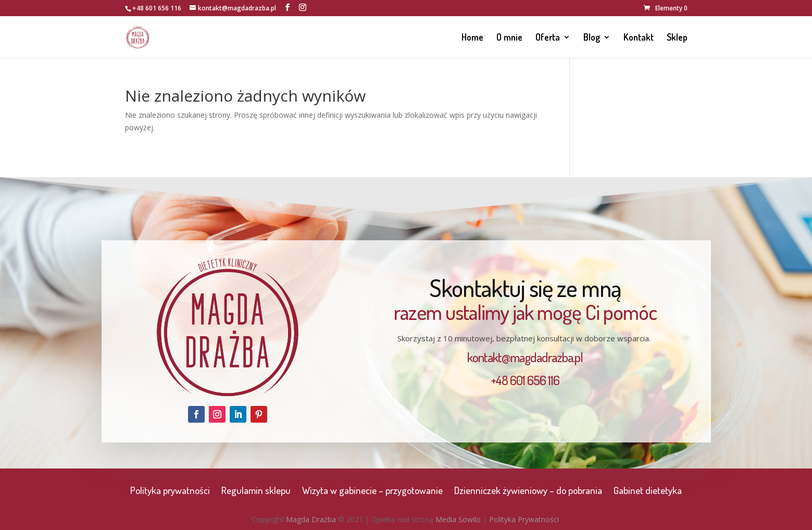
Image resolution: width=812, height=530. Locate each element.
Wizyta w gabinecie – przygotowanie (372, 492)
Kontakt (639, 38)
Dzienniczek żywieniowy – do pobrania (528, 492)
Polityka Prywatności (524, 519)
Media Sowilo (458, 519)
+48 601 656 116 (157, 8)
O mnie (509, 38)
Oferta (548, 38)
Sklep (677, 38)
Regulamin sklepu (256, 492)
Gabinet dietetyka (648, 492)
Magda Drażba (311, 519)
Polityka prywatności (170, 492)
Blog (592, 38)
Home (472, 38)
